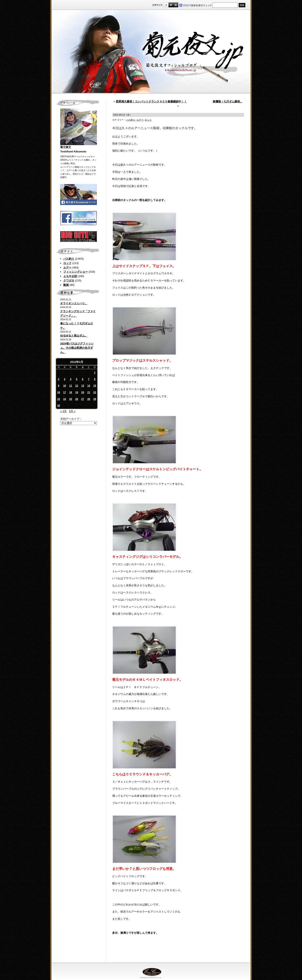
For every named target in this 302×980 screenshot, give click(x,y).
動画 (66, 285)
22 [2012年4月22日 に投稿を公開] (95, 392)
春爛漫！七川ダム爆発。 (228, 101)
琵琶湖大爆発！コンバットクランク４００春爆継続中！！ (151, 101)
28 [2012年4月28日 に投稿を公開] (89, 399)
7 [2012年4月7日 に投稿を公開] (89, 379)
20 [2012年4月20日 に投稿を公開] (83, 392)
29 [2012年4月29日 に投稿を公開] (95, 399)
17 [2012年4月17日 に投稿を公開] (64, 392)
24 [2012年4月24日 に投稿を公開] (64, 399)
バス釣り (69, 259)
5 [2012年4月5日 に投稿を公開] (77, 379)
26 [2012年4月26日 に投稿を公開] (77, 399)
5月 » (72, 411)
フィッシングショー (76, 272)
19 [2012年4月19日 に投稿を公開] (77, 392)
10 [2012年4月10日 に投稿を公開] (64, 386)
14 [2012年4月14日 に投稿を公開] (89, 386)
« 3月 (63, 411)
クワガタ (69, 280)
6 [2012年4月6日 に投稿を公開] (83, 379)
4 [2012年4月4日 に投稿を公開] (71, 379)
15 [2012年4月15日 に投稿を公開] (95, 386)
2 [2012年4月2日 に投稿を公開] (59, 379)
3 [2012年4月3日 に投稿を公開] (65, 379)
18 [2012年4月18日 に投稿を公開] (71, 392)
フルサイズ (176, 5)
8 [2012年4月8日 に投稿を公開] (95, 379)
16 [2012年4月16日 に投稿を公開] (59, 392)
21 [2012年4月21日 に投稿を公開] (89, 392)
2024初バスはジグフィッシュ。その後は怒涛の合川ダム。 (77, 348)
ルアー (67, 268)
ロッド (67, 263)
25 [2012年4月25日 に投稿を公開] (71, 399)
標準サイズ (166, 5)
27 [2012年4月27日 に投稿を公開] (83, 399)
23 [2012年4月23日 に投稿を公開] (59, 399)
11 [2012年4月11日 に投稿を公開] (71, 386)
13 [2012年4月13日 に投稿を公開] (83, 386)
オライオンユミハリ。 (74, 303)
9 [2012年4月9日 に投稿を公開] (59, 386)
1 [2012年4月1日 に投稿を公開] (95, 373)
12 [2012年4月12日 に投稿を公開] (77, 386)
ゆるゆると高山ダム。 (74, 336)
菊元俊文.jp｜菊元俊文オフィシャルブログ (151, 52)
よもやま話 (70, 276)
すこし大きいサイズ (171, 5)
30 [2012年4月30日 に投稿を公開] (59, 406)
